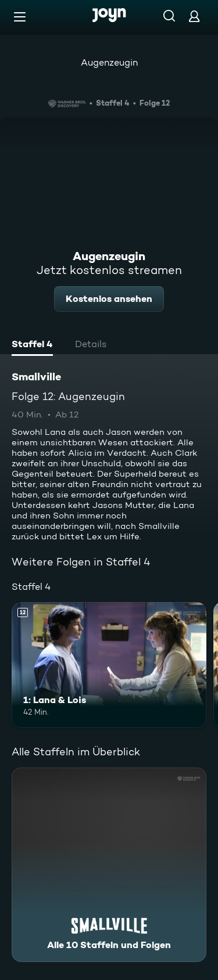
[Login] (194, 16)
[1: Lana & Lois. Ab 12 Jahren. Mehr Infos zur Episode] (109, 665)
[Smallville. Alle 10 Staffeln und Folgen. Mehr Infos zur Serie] (109, 865)
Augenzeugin (109, 62)
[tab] (32, 345)
